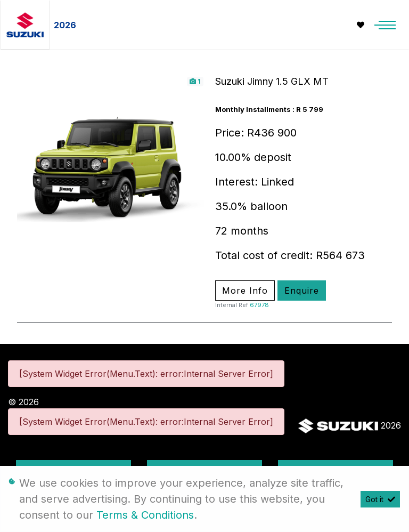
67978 (259, 305)
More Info (245, 291)
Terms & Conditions (145, 515)
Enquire (302, 291)
